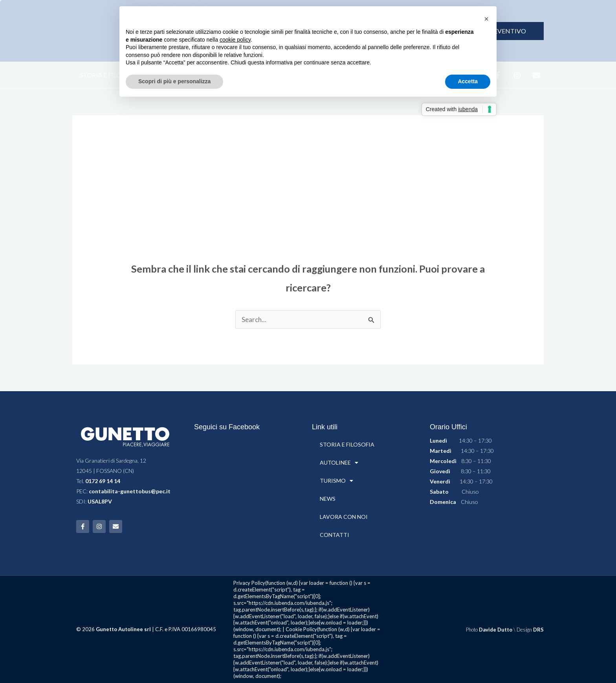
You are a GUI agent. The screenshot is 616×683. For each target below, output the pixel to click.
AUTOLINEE (339, 463)
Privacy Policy (249, 583)
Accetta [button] (468, 81)
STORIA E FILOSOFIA (110, 75)
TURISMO (336, 481)
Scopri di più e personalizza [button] (174, 81)
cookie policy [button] (235, 40)
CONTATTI (335, 535)
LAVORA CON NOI (344, 517)
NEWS (328, 499)
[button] (486, 19)
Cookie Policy (301, 629)
